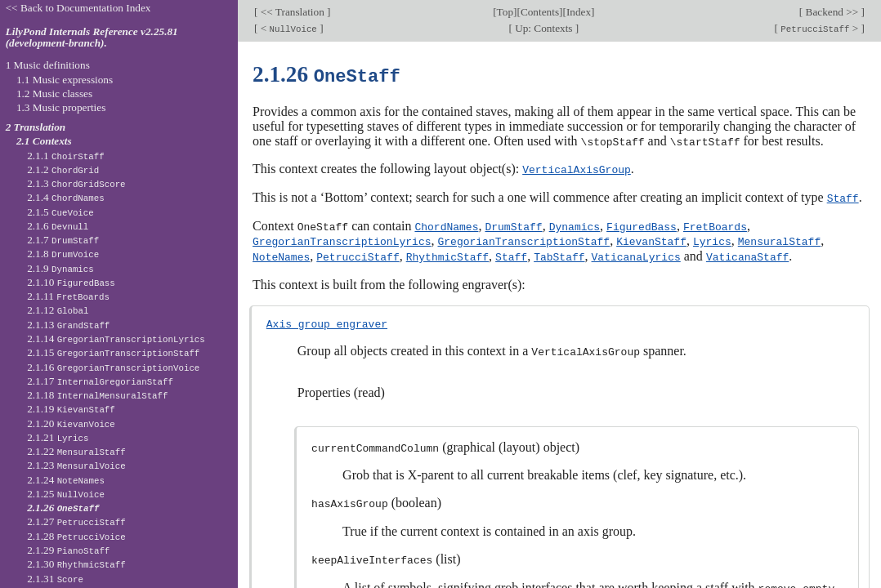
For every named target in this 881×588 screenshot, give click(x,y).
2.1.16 (113, 367)
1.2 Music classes (54, 94)
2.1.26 (63, 508)
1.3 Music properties (61, 107)
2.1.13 (68, 325)
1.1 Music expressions (65, 80)
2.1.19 (71, 409)
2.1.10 (71, 282)
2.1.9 (60, 268)
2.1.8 (63, 254)
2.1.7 (63, 240)
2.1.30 (76, 564)
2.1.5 (60, 212)
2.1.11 (68, 296)
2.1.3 (76, 183)
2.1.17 (100, 381)
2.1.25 (66, 494)
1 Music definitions (48, 65)
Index (579, 12)
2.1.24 (66, 480)
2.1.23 (76, 465)
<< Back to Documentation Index (78, 8)
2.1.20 (71, 423)
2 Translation (36, 127)
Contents (540, 12)
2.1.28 (76, 536)
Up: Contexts (544, 28)
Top (505, 12)
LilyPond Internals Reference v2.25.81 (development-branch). (92, 38)
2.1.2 (63, 169)
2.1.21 (58, 437)
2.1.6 (58, 226)
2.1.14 (116, 339)
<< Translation (292, 12)
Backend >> (832, 12)
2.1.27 (76, 521)
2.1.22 (76, 451)
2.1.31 (55, 579)
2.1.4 (66, 197)
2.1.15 (113, 352)
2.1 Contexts (44, 141)
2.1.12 (58, 310)
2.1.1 (66, 156)
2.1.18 (97, 395)
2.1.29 (68, 550)
